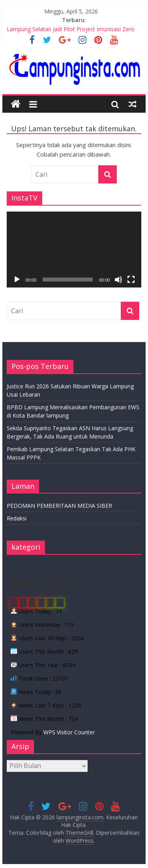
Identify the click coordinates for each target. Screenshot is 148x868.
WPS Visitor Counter (69, 732)
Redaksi (17, 518)
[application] (74, 250)
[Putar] (17, 280)
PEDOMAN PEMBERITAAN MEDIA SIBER (59, 506)
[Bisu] (118, 280)
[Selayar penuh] (131, 280)
